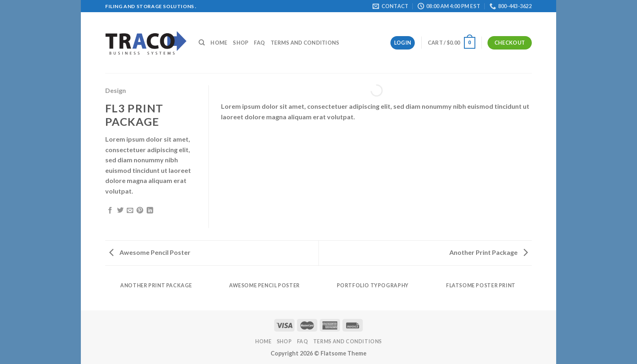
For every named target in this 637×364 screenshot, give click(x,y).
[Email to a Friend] (130, 211)
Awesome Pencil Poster (150, 252)
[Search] (202, 43)
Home (219, 43)
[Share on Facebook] (110, 211)
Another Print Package (489, 252)
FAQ (259, 43)
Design (116, 90)
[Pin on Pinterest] (140, 211)
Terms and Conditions (305, 43)
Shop (240, 43)
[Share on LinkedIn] (150, 211)
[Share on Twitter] (120, 211)
